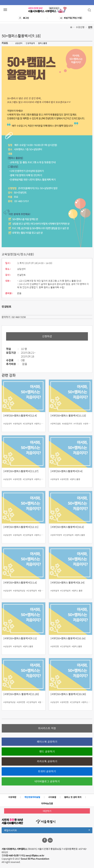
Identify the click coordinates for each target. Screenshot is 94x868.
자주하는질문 (47, 803)
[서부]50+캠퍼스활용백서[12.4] (20, 415)
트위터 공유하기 (47, 771)
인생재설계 (30, 43)
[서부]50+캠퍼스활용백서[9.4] (67, 471)
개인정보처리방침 (32, 797)
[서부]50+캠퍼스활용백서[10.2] (67, 527)
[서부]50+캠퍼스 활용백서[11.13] (68, 415)
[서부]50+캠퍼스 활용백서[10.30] (68, 694)
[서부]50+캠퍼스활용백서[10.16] (68, 638)
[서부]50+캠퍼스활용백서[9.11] (20, 638)
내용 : (8, 281)
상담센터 (19, 43)
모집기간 (13, 353)
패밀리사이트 (47, 831)
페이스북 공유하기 (47, 742)
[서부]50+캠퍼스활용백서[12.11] (21, 527)
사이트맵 (52, 797)
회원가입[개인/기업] (71, 18)
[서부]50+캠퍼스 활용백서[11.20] (21, 694)
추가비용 (13, 364)
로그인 (24, 18)
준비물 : (9, 293)
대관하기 (47, 811)
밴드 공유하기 (47, 751)
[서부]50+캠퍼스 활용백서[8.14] (67, 582)
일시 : (8, 263)
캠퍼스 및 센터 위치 (73, 797)
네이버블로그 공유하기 (47, 781)
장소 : (8, 269)
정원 (13, 349)
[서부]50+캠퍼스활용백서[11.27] (21, 471)
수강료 (13, 360)
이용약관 (12, 797)
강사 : (8, 275)
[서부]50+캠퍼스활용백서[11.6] (20, 582)
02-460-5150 (19, 317)
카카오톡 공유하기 (47, 761)
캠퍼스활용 (43, 43)
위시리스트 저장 (47, 728)
